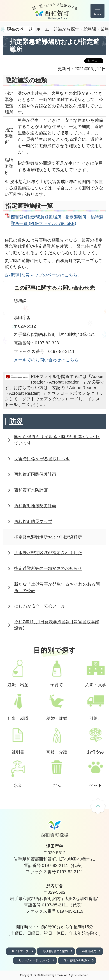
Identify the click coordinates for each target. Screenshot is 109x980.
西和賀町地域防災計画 (35, 506)
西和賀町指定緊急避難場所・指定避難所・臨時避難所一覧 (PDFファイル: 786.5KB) (57, 220)
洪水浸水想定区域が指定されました (48, 553)
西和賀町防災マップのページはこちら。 (43, 275)
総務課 (90, 29)
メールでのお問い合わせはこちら (46, 360)
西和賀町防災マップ (33, 521)
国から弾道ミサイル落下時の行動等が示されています (57, 440)
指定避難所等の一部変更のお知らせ (48, 568)
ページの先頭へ (98, 806)
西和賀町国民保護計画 (35, 474)
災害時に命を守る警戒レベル (42, 459)
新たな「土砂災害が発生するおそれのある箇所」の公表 (57, 587)
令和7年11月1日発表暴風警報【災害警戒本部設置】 (57, 625)
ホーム (43, 29)
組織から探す (66, 29)
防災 (16, 421)
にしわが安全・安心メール (40, 606)
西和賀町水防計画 (31, 490)
